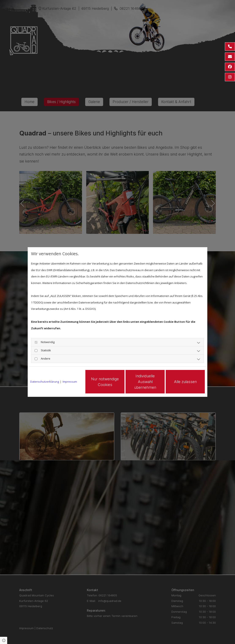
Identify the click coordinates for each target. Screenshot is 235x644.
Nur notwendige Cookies (105, 382)
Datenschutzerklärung (45, 382)
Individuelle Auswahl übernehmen (145, 382)
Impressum (70, 382)
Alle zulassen (185, 382)
